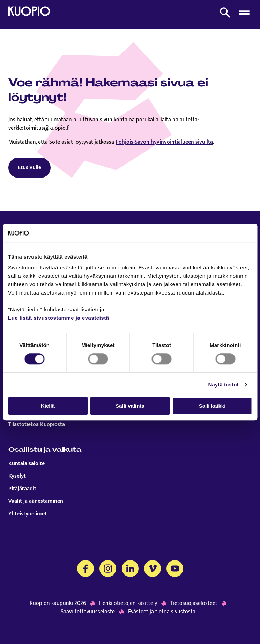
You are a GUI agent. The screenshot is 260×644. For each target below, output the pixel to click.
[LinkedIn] (130, 569)
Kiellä (48, 406)
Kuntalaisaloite (27, 464)
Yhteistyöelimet (28, 514)
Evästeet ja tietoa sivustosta (162, 612)
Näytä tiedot (224, 385)
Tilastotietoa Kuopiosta (37, 425)
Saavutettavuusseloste (88, 612)
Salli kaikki (212, 406)
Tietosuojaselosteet (194, 603)
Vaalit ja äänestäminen (36, 501)
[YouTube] (175, 569)
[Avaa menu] (244, 13)
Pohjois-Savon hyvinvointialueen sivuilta (164, 142)
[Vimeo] (153, 569)
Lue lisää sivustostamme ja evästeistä (58, 318)
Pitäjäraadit (22, 489)
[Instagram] (108, 569)
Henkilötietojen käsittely (128, 603)
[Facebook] (86, 569)
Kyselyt (17, 476)
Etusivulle (29, 168)
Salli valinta (130, 406)
